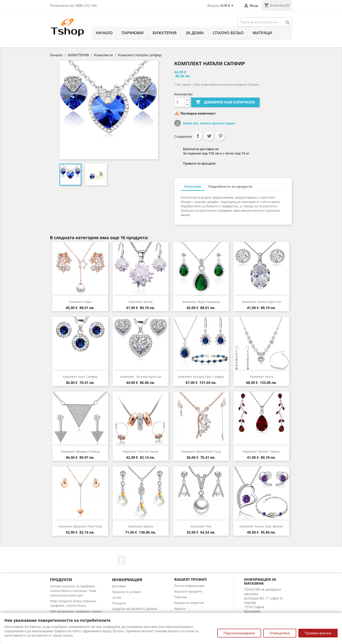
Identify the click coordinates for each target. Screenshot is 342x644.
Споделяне (198, 136)
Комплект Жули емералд (201, 302)
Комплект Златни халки (141, 451)
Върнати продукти (188, 591)
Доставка (119, 586)
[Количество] (180, 102)
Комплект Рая (201, 526)
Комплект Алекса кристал (262, 302)
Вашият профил (191, 579)
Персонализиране (239, 633)
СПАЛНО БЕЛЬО (228, 33)
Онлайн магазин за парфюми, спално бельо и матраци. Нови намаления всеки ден (73, 591)
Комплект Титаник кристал (141, 377)
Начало (104, 33)
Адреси (180, 608)
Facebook (121, 560)
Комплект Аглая (141, 302)
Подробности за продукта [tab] (230, 186)
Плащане (119, 603)
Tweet (209, 136)
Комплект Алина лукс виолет (261, 526)
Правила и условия (127, 592)
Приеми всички (318, 633)
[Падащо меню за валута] (228, 6)
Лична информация (189, 586)
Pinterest (221, 136)
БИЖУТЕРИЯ (164, 33)
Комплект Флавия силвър (80, 451)
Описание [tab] (193, 186)
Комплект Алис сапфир (80, 377)
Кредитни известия (189, 603)
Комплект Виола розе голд (201, 451)
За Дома (195, 33)
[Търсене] (265, 22)
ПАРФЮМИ (133, 33)
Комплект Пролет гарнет (261, 451)
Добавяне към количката (225, 102)
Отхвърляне (280, 633)
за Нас (117, 597)
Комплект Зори (80, 302)
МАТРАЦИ (262, 33)
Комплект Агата (262, 377)
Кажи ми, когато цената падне (209, 123)
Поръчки (181, 597)
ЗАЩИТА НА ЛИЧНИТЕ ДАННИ (135, 609)
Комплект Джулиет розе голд (80, 526)
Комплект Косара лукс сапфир (201, 377)
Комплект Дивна (141, 526)
